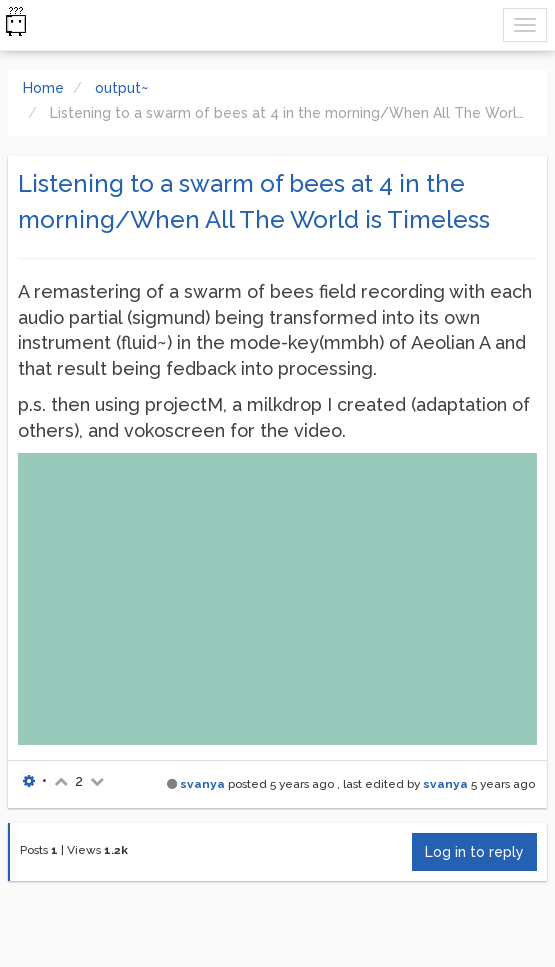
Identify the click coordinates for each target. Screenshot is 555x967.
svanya (202, 784)
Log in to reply (474, 852)
